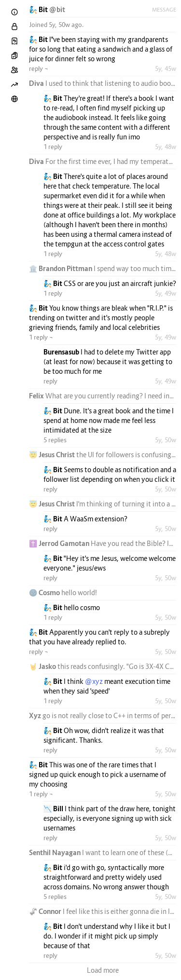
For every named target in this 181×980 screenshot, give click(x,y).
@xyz (94, 681)
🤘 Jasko (43, 666)
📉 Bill (54, 809)
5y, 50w (166, 440)
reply (50, 381)
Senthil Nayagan (56, 852)
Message (164, 10)
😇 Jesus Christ (53, 455)
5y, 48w (166, 147)
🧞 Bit (39, 9)
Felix (37, 396)
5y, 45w (166, 68)
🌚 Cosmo (45, 592)
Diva (37, 83)
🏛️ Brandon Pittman (61, 268)
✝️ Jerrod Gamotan (60, 543)
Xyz (36, 715)
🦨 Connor (46, 911)
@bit (57, 9)
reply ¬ (39, 68)
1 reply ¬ (41, 337)
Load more (103, 970)
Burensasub (62, 352)
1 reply (53, 147)
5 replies (55, 440)
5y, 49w (166, 293)
